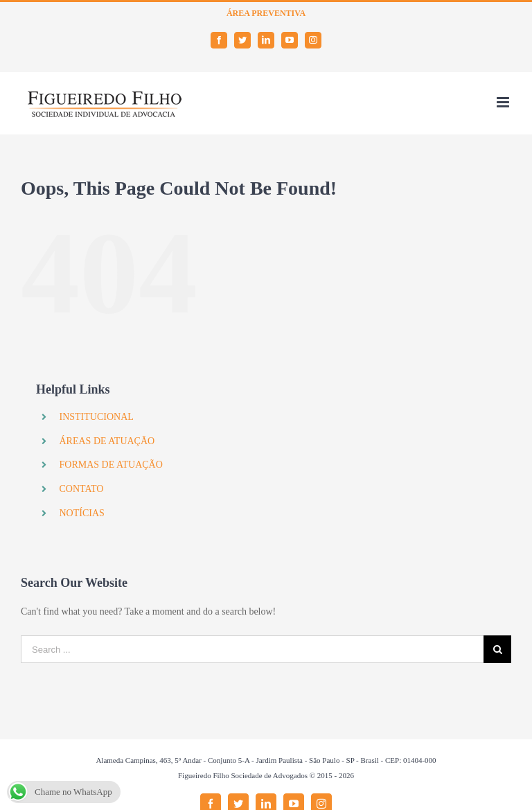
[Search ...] (252, 649)
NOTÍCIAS (81, 513)
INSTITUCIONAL (96, 417)
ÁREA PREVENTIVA (266, 13)
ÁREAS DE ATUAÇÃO (107, 441)
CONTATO (81, 489)
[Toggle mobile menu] (504, 102)
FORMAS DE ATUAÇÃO (110, 465)
